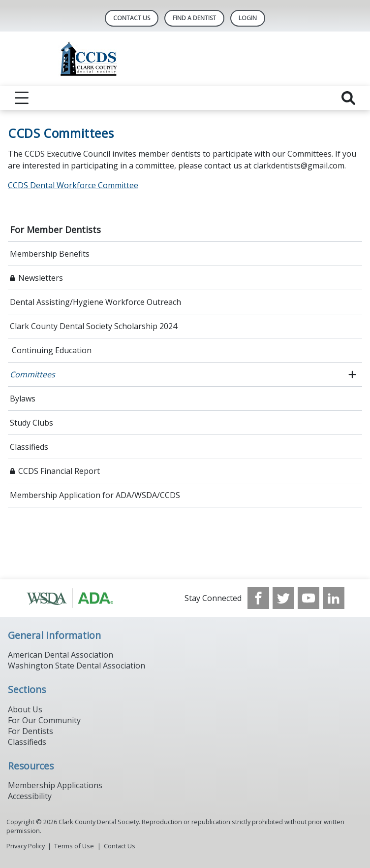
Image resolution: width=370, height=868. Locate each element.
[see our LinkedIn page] (334, 598)
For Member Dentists (55, 230)
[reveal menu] (22, 98)
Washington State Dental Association (77, 666)
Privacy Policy (26, 846)
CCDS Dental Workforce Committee (73, 185)
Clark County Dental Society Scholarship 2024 (93, 326)
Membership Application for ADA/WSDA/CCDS (95, 495)
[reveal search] (348, 98)
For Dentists (31, 731)
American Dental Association (61, 655)
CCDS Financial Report (59, 471)
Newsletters (41, 278)
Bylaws (23, 399)
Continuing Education (51, 350)
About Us (25, 709)
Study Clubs (31, 423)
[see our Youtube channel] (308, 598)
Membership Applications (55, 785)
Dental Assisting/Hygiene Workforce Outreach (95, 302)
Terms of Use (74, 846)
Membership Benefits (50, 254)
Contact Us (132, 18)
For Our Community (44, 720)
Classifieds (29, 447)
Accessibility (30, 796)
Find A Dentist (194, 18)
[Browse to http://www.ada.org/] (76, 598)
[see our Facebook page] (258, 598)
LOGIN (248, 18)
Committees (32, 374)
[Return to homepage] (185, 59)
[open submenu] (352, 374)
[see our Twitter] (283, 598)
